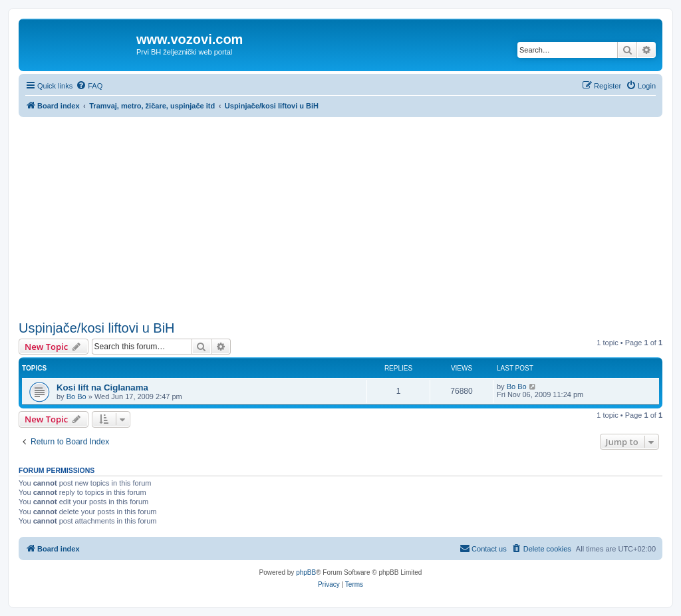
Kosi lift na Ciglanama (102, 387)
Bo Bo (76, 396)
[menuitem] (89, 86)
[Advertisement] (340, 217)
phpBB (306, 572)
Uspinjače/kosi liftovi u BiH (97, 328)
